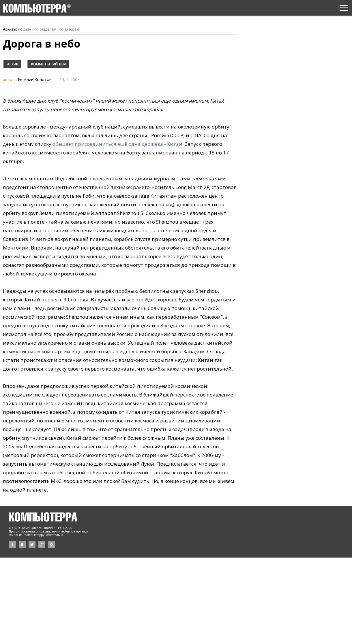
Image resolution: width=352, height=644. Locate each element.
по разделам (45, 29)
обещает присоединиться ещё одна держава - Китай (117, 144)
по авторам (69, 29)
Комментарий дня (48, 64)
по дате (25, 29)
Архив (13, 64)
